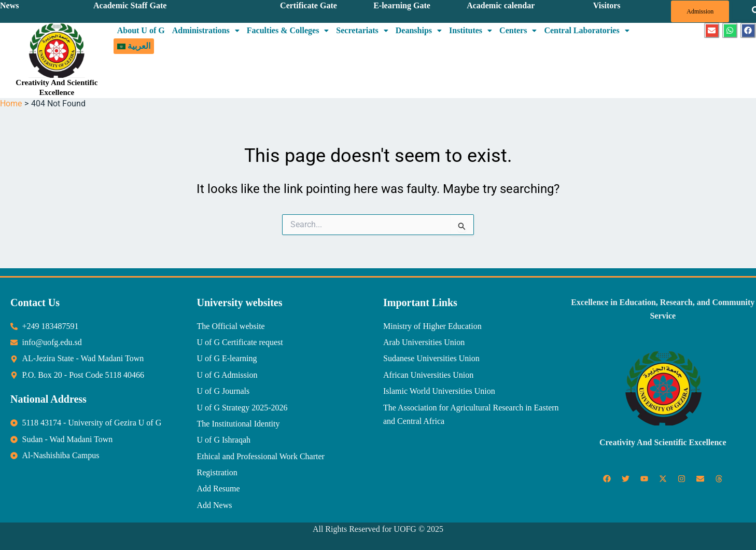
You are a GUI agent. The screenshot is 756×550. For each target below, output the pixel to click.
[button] (206, 31)
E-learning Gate (402, 5)
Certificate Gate (309, 5)
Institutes (471, 30)
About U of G (141, 30)
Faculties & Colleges (288, 30)
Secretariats (362, 30)
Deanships (419, 30)
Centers (518, 30)
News (9, 5)
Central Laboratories (586, 30)
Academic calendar (501, 5)
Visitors (607, 5)
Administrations (206, 30)
